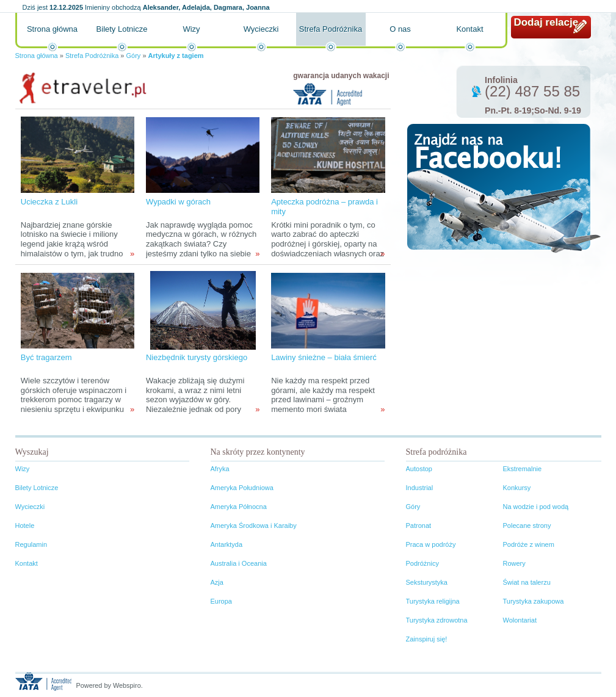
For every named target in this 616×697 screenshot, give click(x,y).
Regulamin (31, 544)
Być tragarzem (46, 357)
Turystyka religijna (433, 601)
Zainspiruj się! (427, 639)
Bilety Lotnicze (122, 29)
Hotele (25, 525)
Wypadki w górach (178, 202)
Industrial (420, 488)
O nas (400, 29)
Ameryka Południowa (242, 488)
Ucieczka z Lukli (49, 202)
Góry (134, 56)
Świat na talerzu (527, 582)
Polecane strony (527, 525)
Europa (221, 601)
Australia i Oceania (239, 563)
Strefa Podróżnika (331, 29)
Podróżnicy (422, 563)
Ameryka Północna (239, 507)
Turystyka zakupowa (534, 601)
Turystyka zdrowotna (437, 620)
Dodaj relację (546, 22)
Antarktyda (227, 544)
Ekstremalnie (523, 469)
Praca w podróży (431, 544)
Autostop (419, 469)
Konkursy (517, 488)
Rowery (514, 563)
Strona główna (52, 29)
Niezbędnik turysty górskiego (197, 357)
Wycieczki (261, 29)
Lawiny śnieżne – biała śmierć (324, 357)
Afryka (220, 469)
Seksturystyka (427, 582)
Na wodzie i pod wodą (536, 507)
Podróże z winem (529, 544)
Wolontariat (520, 620)
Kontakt (469, 29)
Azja (217, 582)
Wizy (191, 29)
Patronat (419, 525)
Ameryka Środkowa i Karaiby (254, 525)
